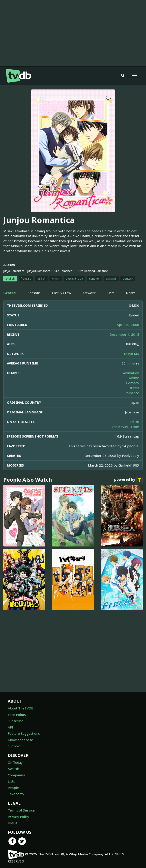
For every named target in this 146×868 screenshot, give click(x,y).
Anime (134, 378)
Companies (17, 775)
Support (14, 746)
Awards (14, 769)
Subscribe (16, 721)
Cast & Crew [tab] (62, 293)
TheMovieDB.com (125, 427)
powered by (128, 480)
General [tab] (10, 293)
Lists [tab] (111, 293)
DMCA (13, 823)
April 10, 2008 (128, 325)
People (13, 788)
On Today (15, 762)
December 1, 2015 (124, 334)
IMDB (135, 422)
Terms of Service (21, 810)
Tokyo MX (131, 354)
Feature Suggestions (24, 733)
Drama (134, 388)
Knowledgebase (20, 740)
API (10, 727)
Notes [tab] (131, 293)
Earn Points (17, 715)
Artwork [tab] (89, 293)
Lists (11, 781)
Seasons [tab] (34, 293)
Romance (132, 393)
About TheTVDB (21, 708)
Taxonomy (16, 794)
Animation (131, 373)
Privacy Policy (18, 817)
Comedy (133, 383)
